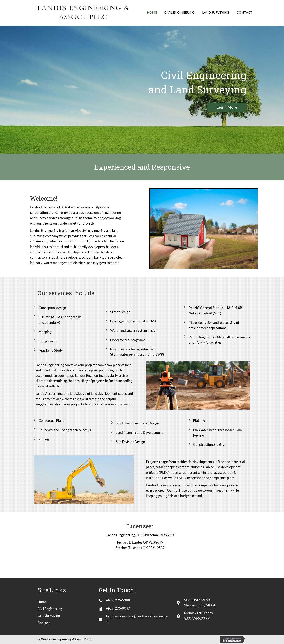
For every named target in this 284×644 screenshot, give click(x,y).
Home (42, 602)
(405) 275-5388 (118, 600)
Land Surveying (49, 616)
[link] (152, 12)
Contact (44, 623)
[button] (227, 107)
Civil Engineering (50, 609)
